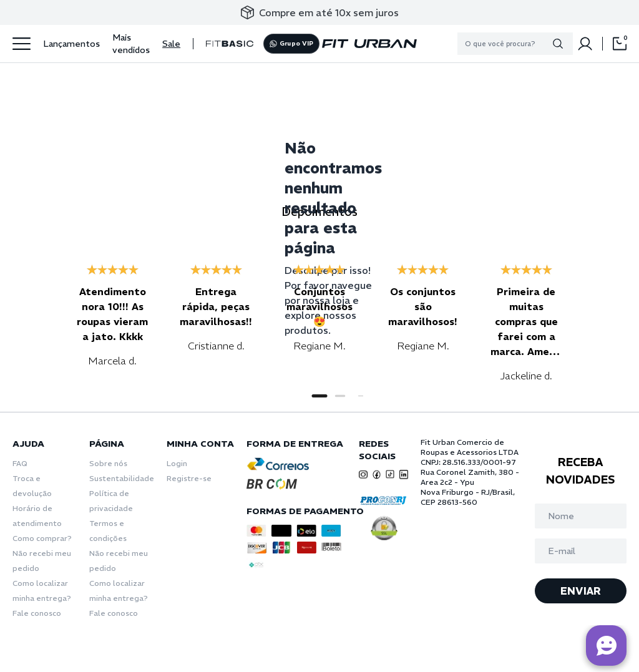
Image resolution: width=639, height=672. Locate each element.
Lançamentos (71, 44)
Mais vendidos (131, 44)
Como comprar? (42, 538)
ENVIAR (581, 591)
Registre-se (189, 478)
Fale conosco (37, 613)
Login (177, 463)
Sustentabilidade (122, 478)
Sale (171, 44)
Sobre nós (108, 463)
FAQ (20, 463)
